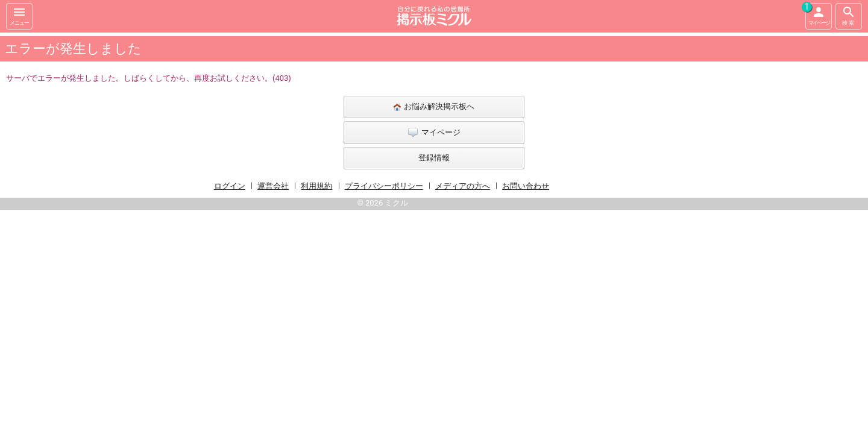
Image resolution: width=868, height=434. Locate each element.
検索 (849, 15)
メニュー (19, 15)
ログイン (230, 186)
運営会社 (273, 186)
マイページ (817, 14)
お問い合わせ (526, 186)
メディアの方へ (463, 186)
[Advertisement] (699, 213)
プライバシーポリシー (384, 186)
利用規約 (316, 186)
